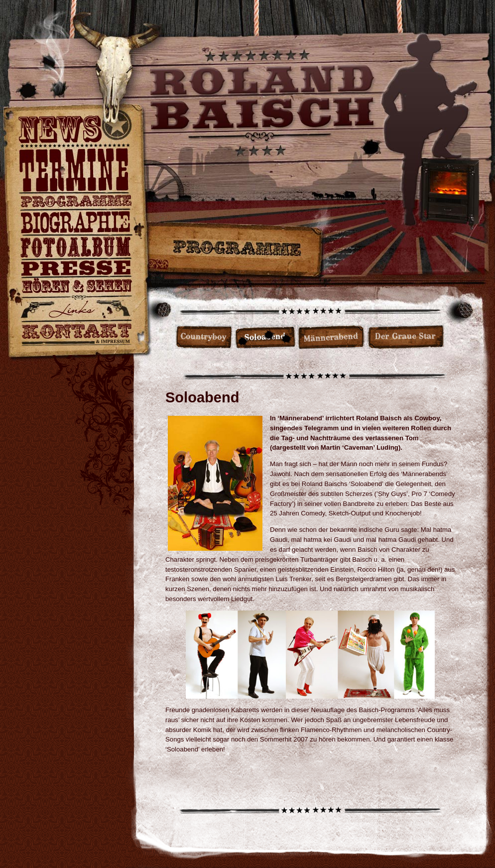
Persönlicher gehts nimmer (75, 223)
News (75, 132)
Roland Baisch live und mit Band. (75, 171)
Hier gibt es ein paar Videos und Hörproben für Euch (75, 289)
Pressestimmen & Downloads (75, 269)
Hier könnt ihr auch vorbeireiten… (75, 311)
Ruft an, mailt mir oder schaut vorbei (75, 334)
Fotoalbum (75, 248)
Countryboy (75, 202)
